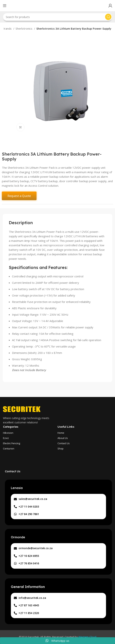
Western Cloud (87, 637)
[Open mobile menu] (5, 6)
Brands (7, 28)
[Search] (57, 17)
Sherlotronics (24, 28)
